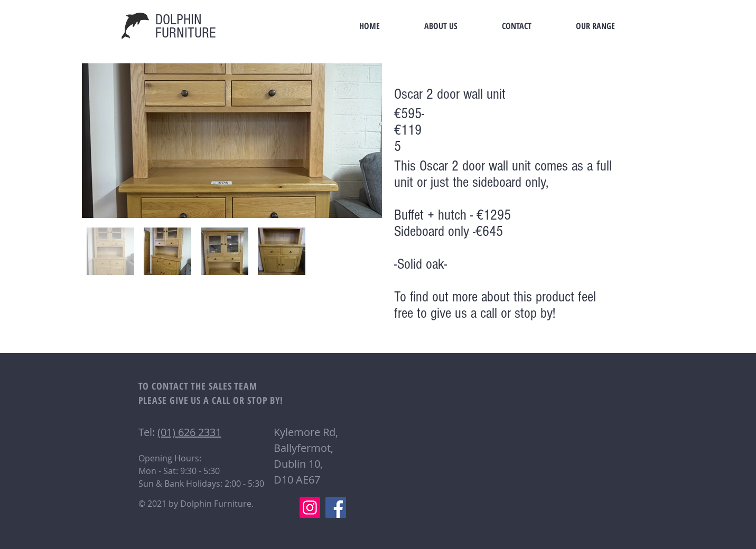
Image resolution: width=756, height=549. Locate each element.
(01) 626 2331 (189, 432)
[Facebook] (336, 508)
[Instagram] (310, 508)
